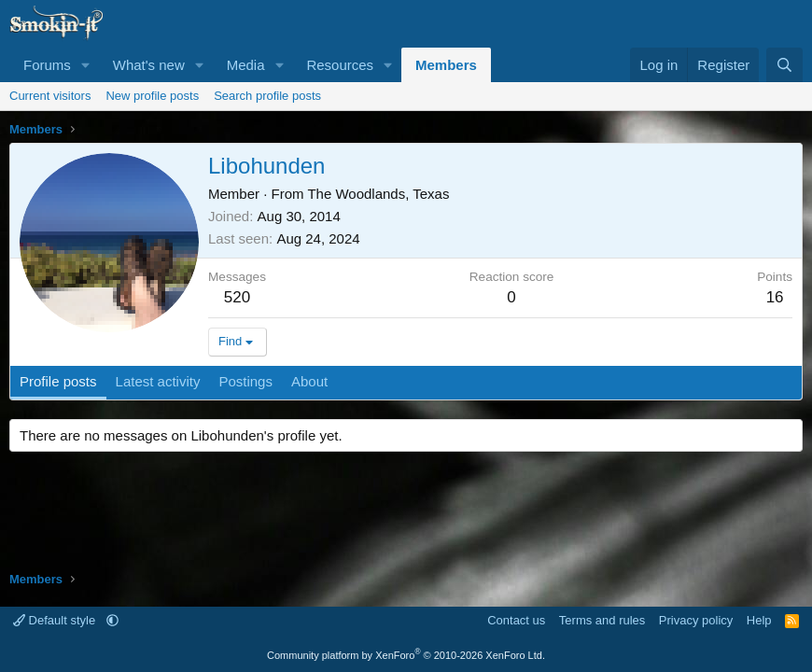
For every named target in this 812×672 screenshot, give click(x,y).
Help (759, 620)
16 (775, 297)
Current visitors (50, 96)
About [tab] (309, 381)
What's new (149, 65)
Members (446, 65)
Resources (340, 65)
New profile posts (152, 96)
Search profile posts (267, 96)
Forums (47, 65)
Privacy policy (696, 620)
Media (246, 65)
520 (237, 297)
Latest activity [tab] (158, 381)
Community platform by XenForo (406, 655)
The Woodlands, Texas (378, 194)
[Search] (784, 65)
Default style (56, 620)
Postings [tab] (245, 381)
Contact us (516, 620)
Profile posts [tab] (58, 381)
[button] (86, 65)
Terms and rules (602, 620)
